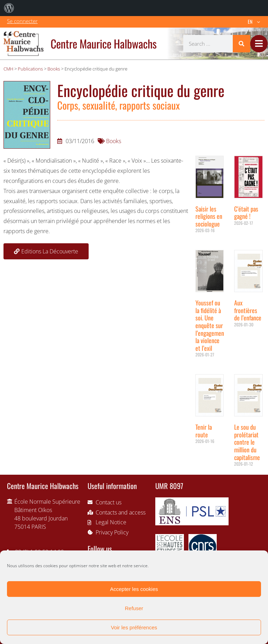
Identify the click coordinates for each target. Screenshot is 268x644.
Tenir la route (204, 431)
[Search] (241, 44)
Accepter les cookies (134, 589)
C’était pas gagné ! (246, 213)
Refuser (134, 608)
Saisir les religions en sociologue (209, 216)
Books (114, 141)
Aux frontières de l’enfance (248, 310)
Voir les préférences (134, 627)
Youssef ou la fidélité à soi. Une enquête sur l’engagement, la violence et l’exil (211, 325)
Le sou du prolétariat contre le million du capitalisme (247, 442)
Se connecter (22, 21)
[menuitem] (9, 8)
